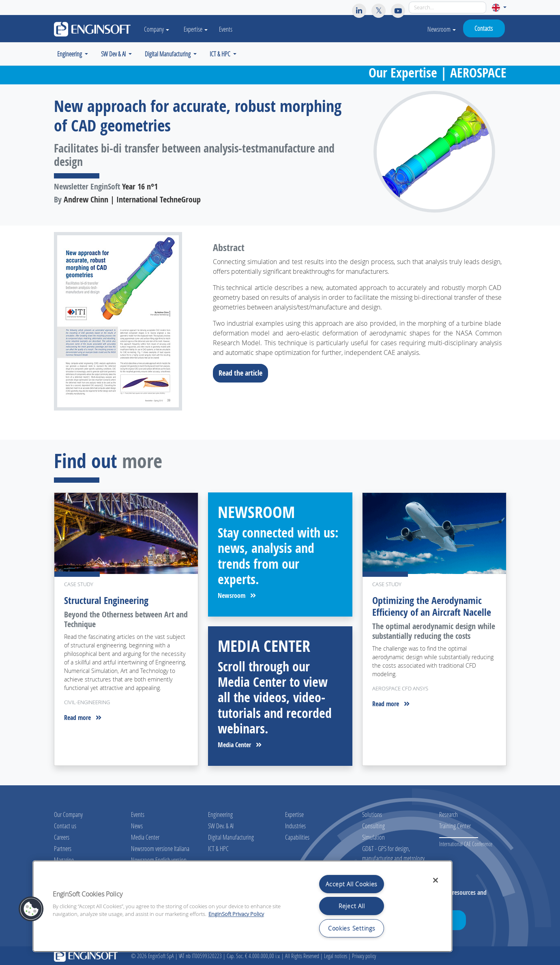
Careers (62, 837)
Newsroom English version (159, 860)
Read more (83, 718)
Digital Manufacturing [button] (168, 54)
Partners (63, 848)
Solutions (372, 814)
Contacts (484, 28)
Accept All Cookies (352, 884)
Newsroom (442, 29)
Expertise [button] (196, 29)
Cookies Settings (352, 928)
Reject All (352, 906)
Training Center (455, 826)
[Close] (436, 880)
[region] (242, 906)
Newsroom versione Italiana (160, 848)
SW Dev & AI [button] (114, 54)
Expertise (294, 814)
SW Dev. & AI (221, 826)
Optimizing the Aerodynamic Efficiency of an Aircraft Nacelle (432, 606)
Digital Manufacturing (231, 837)
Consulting (373, 826)
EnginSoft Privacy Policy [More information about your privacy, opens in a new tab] (236, 914)
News (137, 826)
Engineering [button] (70, 54)
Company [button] (157, 29)
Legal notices (336, 956)
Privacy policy (364, 956)
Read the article (243, 373)
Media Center (240, 745)
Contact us (65, 826)
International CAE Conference (466, 844)
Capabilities (297, 837)
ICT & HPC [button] (221, 54)
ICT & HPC (218, 848)
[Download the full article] (126, 321)
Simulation (373, 837)
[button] (499, 8)
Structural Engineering (106, 600)
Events (226, 29)
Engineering (220, 814)
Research (448, 814)
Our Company (68, 814)
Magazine (64, 860)
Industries (295, 826)
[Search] (447, 8)
